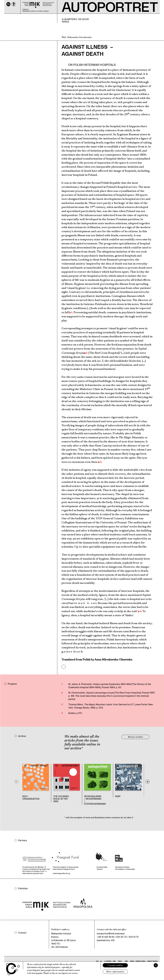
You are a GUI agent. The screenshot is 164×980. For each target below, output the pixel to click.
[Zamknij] (156, 965)
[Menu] (8, 4)
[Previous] (17, 782)
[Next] (147, 782)
